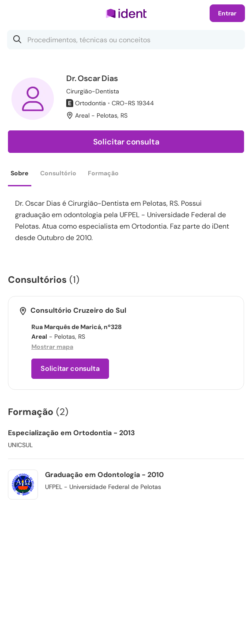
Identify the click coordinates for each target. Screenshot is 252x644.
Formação (103, 173)
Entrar (227, 13)
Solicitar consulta (126, 142)
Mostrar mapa (52, 347)
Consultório (58, 173)
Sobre (19, 173)
